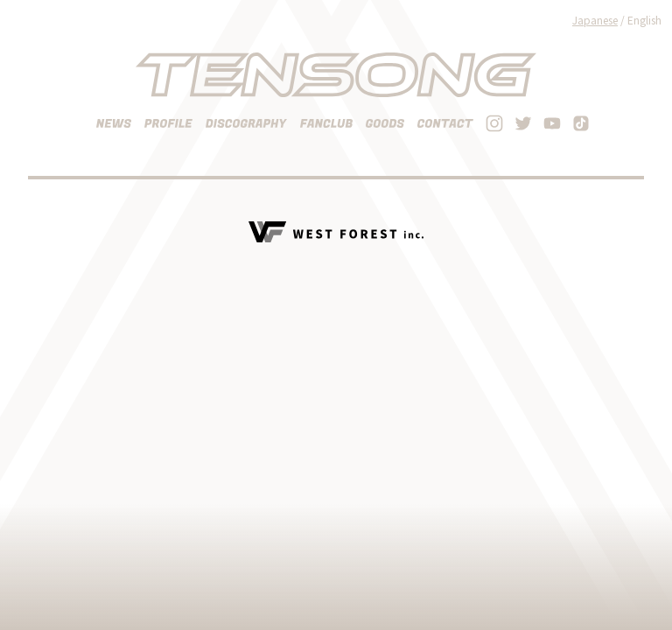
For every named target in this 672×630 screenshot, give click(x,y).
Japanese (595, 20)
